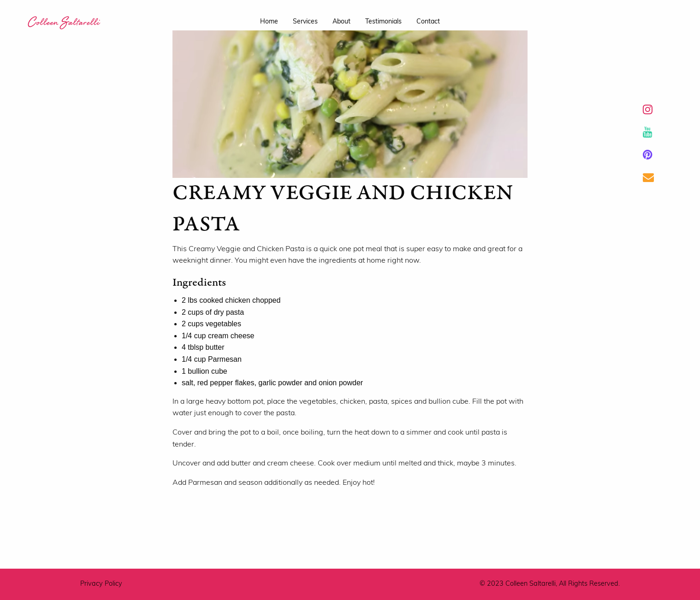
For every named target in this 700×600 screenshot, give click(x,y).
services (305, 22)
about (341, 22)
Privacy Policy (101, 584)
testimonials (383, 22)
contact (428, 22)
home (269, 22)
